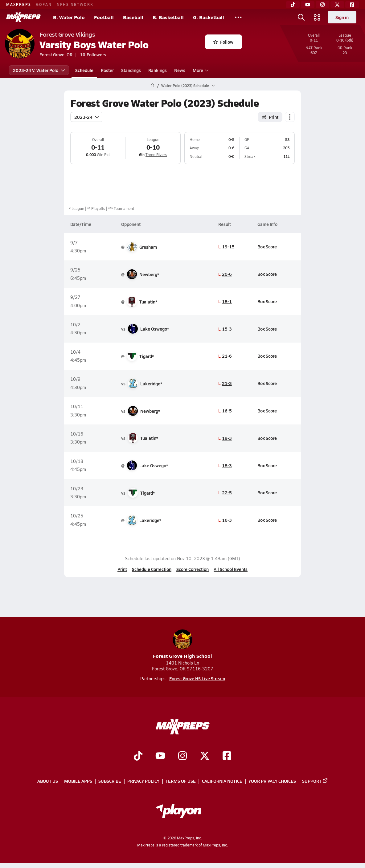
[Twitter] (337, 5)
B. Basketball (168, 17)
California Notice (222, 781)
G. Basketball (209, 17)
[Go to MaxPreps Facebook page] (227, 756)
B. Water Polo (69, 17)
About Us (48, 781)
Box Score (267, 247)
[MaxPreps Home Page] (152, 86)
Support (315, 781)
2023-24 (87, 117)
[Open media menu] (317, 17)
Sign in (342, 17)
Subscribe (110, 781)
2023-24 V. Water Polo (39, 70)
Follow (223, 42)
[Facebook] (352, 5)
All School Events (231, 569)
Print (122, 569)
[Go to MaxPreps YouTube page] (160, 756)
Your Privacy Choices (272, 781)
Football (104, 17)
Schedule (84, 70)
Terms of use (181, 781)
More (200, 70)
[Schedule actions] (290, 117)
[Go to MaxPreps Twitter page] (205, 756)
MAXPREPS (19, 4)
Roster (107, 70)
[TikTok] (293, 5)
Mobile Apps (78, 781)
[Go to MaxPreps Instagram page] (182, 756)
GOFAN (44, 4)
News (180, 70)
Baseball (133, 17)
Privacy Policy (143, 781)
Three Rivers (156, 155)
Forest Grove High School (182, 644)
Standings (131, 70)
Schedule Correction (152, 569)
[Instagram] (322, 5)
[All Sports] (238, 17)
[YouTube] (308, 5)
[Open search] (301, 17)
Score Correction (193, 569)
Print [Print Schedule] (270, 117)
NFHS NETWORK (75, 4)
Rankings (158, 70)
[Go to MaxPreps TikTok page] (138, 756)
